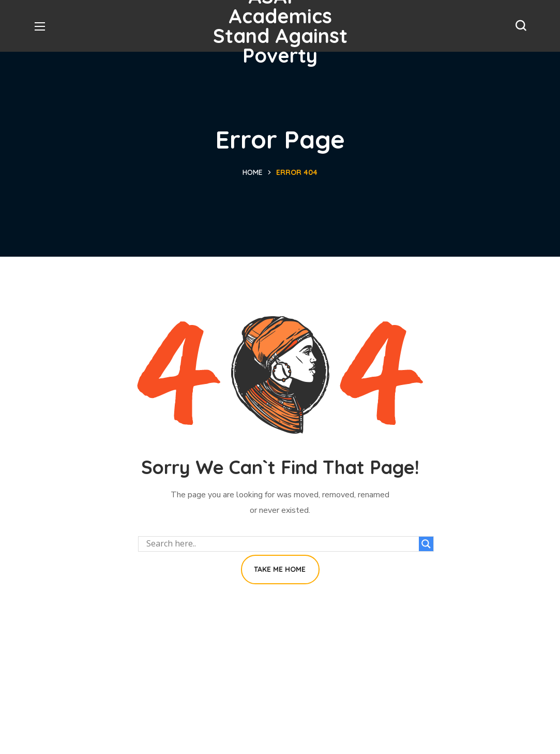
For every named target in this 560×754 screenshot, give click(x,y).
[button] (521, 26)
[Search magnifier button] (426, 544)
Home (253, 172)
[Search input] (281, 544)
